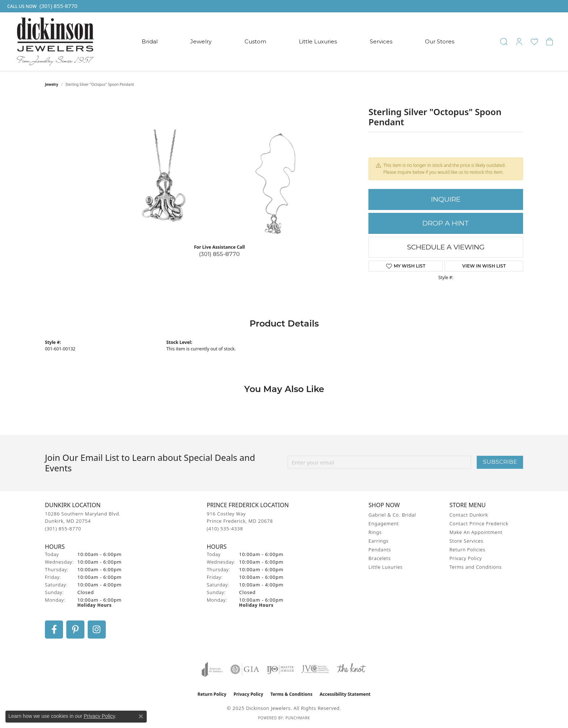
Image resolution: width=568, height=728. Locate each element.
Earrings (378, 541)
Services (381, 41)
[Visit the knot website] (351, 669)
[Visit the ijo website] (280, 669)
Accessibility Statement (345, 694)
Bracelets (379, 558)
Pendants (380, 550)
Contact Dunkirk (469, 515)
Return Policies (467, 550)
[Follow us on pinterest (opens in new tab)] (75, 630)
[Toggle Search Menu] (504, 42)
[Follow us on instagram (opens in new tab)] (97, 630)
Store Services (467, 541)
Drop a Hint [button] (446, 223)
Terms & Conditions (292, 694)
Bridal (150, 41)
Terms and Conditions (476, 567)
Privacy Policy (466, 558)
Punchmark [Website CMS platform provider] (298, 718)
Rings (375, 532)
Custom (255, 41)
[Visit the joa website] (212, 669)
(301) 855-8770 (219, 254)
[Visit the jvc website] (315, 669)
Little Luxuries (318, 41)
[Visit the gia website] (245, 669)
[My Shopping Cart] (550, 42)
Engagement (384, 523)
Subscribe (500, 462)
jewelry (52, 84)
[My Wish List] (534, 42)
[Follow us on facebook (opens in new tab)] (54, 630)
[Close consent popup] (141, 716)
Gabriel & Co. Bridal (392, 515)
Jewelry (201, 41)
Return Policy (212, 694)
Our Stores (440, 41)
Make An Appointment (476, 532)
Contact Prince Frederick (479, 523)
